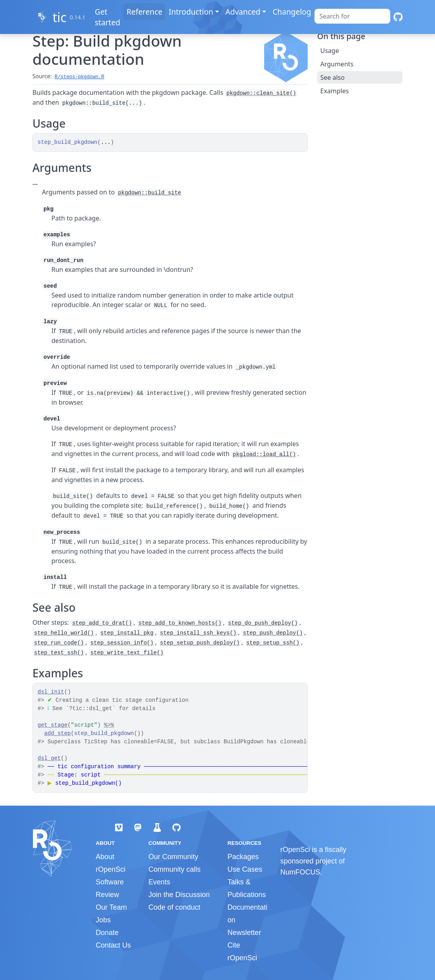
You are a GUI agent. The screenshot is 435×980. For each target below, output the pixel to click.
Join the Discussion (179, 895)
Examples (335, 91)
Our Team (111, 907)
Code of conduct (174, 907)
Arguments (337, 64)
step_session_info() (122, 643)
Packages (243, 857)
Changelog (292, 12)
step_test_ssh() (59, 653)
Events (159, 882)
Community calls (174, 869)
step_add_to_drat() (102, 623)
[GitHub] (398, 17)
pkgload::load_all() (265, 454)
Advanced (243, 12)
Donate (107, 933)
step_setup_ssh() (273, 643)
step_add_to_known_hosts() (180, 623)
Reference (144, 12)
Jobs (103, 920)
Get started (108, 17)
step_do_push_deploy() (263, 623)
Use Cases (245, 869)
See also (332, 77)
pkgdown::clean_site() (261, 93)
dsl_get (49, 758)
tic (60, 17)
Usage (330, 51)
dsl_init (51, 692)
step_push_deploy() (273, 633)
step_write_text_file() (127, 653)
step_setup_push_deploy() (200, 643)
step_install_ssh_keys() (198, 633)
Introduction (191, 12)
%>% (109, 725)
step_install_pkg (127, 633)
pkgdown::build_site (149, 193)
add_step (58, 733)
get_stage (53, 725)
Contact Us (113, 945)
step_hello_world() (64, 633)
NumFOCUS (300, 872)
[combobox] (352, 16)
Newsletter (244, 933)
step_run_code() (59, 643)
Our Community (173, 857)
